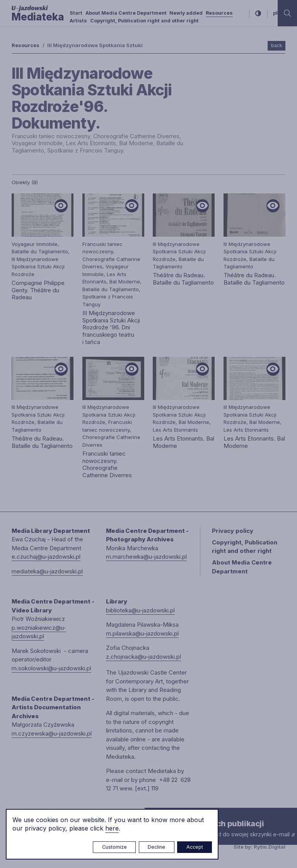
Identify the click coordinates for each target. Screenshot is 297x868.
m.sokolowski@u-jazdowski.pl (51, 668)
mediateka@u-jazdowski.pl (47, 571)
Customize (114, 847)
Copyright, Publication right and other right (144, 21)
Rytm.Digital (270, 847)
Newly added (186, 13)
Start (76, 13)
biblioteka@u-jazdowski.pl (140, 610)
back (277, 45)
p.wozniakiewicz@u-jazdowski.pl (39, 632)
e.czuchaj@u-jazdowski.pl (46, 557)
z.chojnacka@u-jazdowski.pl (143, 657)
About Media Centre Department (126, 13)
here (112, 828)
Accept (195, 847)
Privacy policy (233, 531)
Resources (219, 13)
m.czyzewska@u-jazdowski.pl (52, 733)
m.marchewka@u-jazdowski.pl (146, 557)
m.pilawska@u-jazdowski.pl (142, 633)
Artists (78, 21)
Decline (156, 847)
